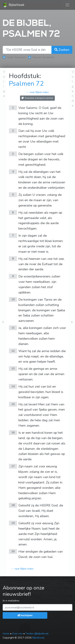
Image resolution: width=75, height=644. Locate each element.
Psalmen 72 (26, 84)
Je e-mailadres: (11, 601)
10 (13, 299)
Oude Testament (17, 57)
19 (13, 523)
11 (13, 328)
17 (13, 466)
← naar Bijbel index (37, 92)
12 (13, 351)
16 (13, 432)
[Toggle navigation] (67, 5)
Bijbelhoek (14, 5)
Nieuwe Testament (43, 57)
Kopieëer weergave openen (37, 98)
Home (6, 633)
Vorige (4, 84)
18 (13, 505)
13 (13, 369)
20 (13, 551)
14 (13, 386)
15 (13, 404)
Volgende (73, 89)
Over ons (17, 633)
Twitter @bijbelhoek (37, 633)
